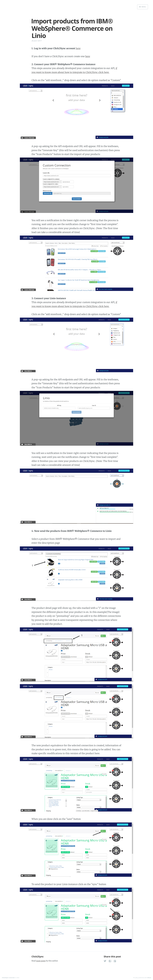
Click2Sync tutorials (8, 978)
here (78, 48)
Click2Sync (38, 957)
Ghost (149, 978)
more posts (41, 961)
